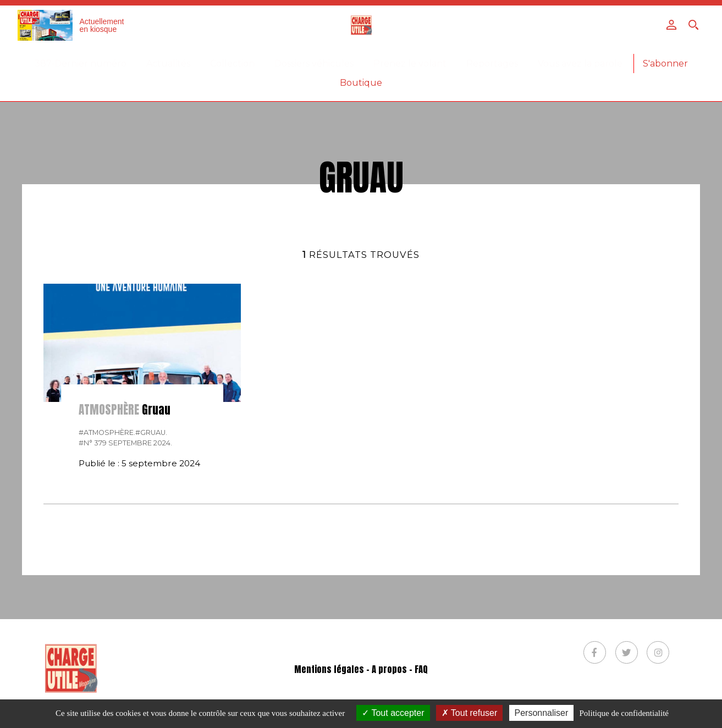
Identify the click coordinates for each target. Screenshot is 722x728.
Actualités (168, 64)
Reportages (492, 64)
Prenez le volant (410, 64)
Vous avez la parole (580, 64)
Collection (232, 64)
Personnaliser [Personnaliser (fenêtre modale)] (542, 713)
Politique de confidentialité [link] (624, 713)
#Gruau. (151, 432)
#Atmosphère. (107, 432)
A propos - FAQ (400, 669)
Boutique (361, 83)
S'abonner (665, 64)
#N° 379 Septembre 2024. (125, 443)
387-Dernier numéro (81, 64)
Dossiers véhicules (314, 64)
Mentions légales (329, 669)
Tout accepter (393, 713)
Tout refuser (470, 713)
